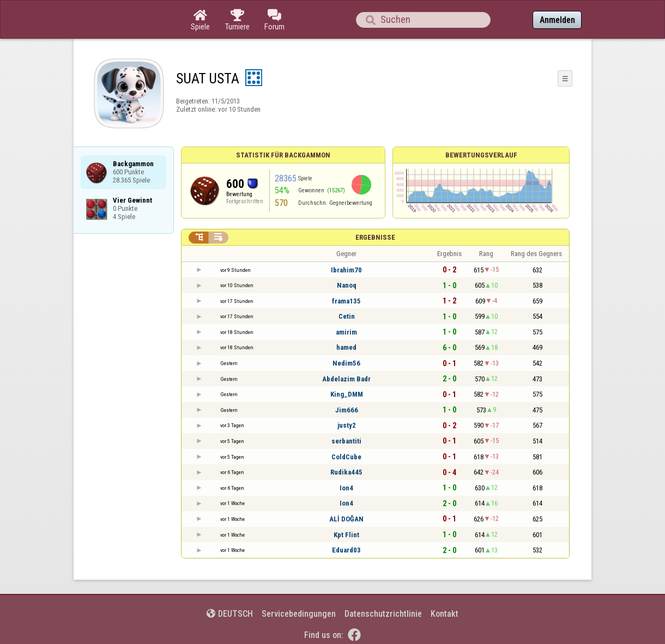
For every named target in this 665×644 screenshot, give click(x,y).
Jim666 (347, 410)
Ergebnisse (375, 237)
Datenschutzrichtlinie (383, 614)
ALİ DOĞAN (346, 519)
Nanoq (347, 285)
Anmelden (557, 20)
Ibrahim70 (346, 270)
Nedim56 (346, 363)
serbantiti (346, 441)
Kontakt (445, 614)
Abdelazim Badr (346, 379)
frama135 (346, 301)
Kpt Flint (346, 535)
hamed (346, 347)
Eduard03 (346, 550)
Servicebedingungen (299, 614)
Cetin (347, 316)
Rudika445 (346, 472)
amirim (346, 332)
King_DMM (347, 394)
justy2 (347, 425)
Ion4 (346, 488)
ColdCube (346, 457)
